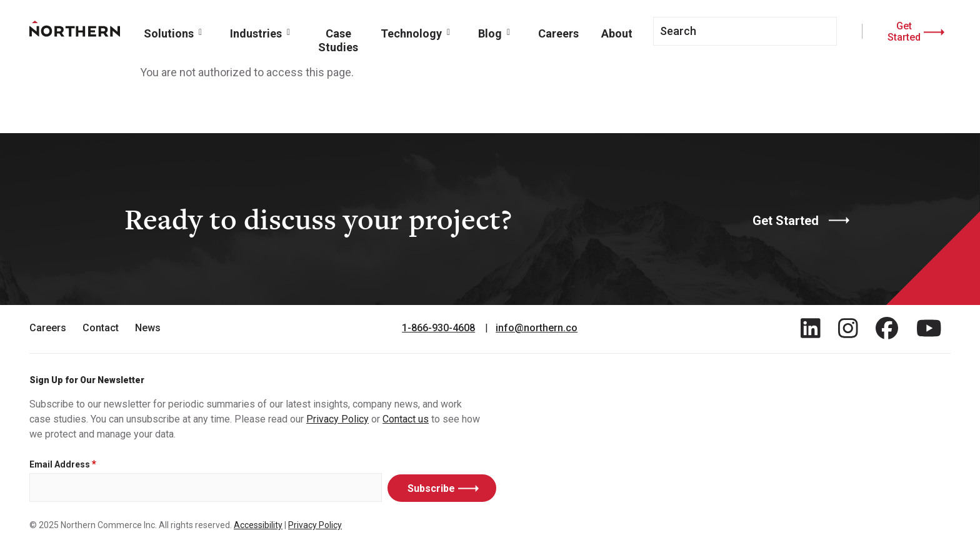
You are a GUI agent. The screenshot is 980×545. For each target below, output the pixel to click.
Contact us (406, 419)
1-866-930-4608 (438, 328)
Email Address (60, 464)
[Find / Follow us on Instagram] (848, 328)
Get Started (904, 32)
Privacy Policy (337, 419)
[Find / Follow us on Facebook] (887, 328)
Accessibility (258, 525)
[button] (176, 32)
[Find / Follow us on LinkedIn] (811, 328)
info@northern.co (537, 328)
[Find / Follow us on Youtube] (929, 328)
